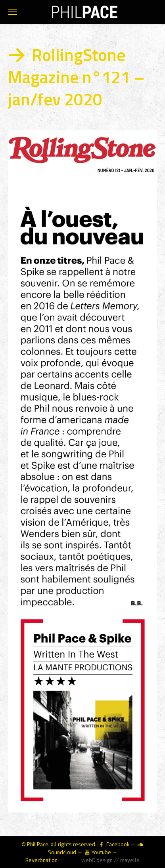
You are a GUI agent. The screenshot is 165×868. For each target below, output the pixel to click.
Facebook (118, 844)
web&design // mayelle (110, 860)
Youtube (101, 852)
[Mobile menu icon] (13, 12)
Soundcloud (62, 852)
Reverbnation (41, 860)
